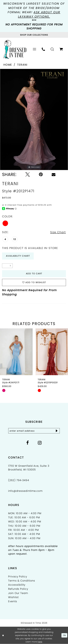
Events (13, 602)
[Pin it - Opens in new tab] (41, 175)
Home (8, 65)
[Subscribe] (57, 431)
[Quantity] (7, 266)
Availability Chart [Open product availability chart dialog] (18, 256)
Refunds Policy (18, 589)
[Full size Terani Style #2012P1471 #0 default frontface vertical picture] (34, 120)
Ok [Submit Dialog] (64, 635)
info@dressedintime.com (25, 491)
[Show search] (52, 49)
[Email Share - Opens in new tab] (54, 175)
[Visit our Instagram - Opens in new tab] (40, 443)
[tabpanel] (34, 120)
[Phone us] (43, 49)
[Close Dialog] (3, 635)
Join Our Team (18, 593)
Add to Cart (34, 274)
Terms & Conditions (22, 581)
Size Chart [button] (58, 232)
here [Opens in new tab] (40, 642)
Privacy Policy (18, 577)
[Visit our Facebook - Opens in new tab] (28, 443)
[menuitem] (35, 49)
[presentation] (16, 352)
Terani (22, 65)
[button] (35, 49)
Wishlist (13, 597)
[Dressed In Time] (15, 49)
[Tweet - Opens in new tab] (28, 175)
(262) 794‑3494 (19, 480)
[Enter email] (34, 431)
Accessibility (17, 585)
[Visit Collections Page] (34, 35)
